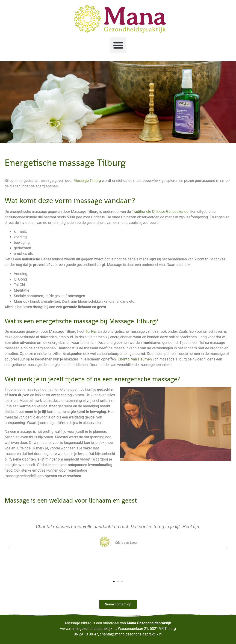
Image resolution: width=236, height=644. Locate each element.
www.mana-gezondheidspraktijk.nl (88, 629)
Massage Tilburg (87, 181)
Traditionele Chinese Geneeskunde (160, 212)
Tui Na (91, 331)
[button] (118, 45)
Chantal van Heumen (135, 359)
